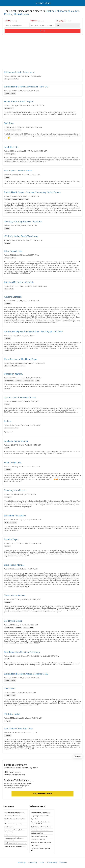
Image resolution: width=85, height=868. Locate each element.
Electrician (15, 366)
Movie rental (9, 428)
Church (7, 177)
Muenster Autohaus (13, 824)
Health (13, 94)
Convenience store (10, 130)
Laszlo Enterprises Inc (15, 843)
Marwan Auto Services (15, 595)
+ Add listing (33, 862)
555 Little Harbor (12, 714)
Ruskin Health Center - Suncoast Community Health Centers (32, 192)
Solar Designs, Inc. (13, 463)
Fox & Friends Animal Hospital (19, 101)
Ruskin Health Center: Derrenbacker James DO (26, 87)
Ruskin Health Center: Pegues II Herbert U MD (26, 674)
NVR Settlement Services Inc (39, 830)
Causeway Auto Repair (15, 490)
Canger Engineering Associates (40, 816)
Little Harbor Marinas (14, 565)
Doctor (7, 94)
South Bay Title (11, 147)
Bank (11, 289)
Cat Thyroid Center (13, 621)
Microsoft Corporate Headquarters (41, 842)
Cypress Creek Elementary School (20, 397)
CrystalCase (34, 819)
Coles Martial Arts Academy (39, 836)
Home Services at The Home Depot (21, 359)
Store (19, 130)
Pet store (7, 258)
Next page (78, 757)
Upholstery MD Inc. (13, 374)
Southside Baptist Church (16, 441)
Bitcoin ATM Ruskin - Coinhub (19, 282)
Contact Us (63, 862)
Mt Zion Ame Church (37, 833)
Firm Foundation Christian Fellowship (22, 652)
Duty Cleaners (35, 845)
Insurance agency (10, 154)
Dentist (7, 695)
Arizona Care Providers (38, 839)
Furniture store (9, 381)
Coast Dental (10, 688)
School (7, 404)
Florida (8, 14)
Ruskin (50, 11)
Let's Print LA (10, 835)
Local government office (12, 79)
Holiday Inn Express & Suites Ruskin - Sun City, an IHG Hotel (33, 332)
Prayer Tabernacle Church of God (41, 813)
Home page (22, 862)
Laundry (7, 546)
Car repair (8, 304)
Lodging (7, 243)
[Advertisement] (42, 52)
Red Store (9, 827)
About (42, 862)
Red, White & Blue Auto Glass (18, 729)
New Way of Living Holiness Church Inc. (23, 222)
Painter (22, 366)
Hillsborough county (67, 11)
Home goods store (28, 381)
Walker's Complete (13, 297)
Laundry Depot (11, 539)
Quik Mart (9, 123)
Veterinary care (9, 108)
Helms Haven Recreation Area (15, 846)
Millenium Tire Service (15, 516)
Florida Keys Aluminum (13, 816)
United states (21, 14)
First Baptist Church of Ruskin (18, 171)
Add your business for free (42, 794)
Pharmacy (8, 199)
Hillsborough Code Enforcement (19, 72)
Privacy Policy (52, 862)
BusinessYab (42, 3)
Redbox (8, 421)
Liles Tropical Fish (13, 251)
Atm (6, 289)
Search (42, 31)
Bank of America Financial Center (41, 827)
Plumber (7, 366)
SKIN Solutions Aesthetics (14, 813)
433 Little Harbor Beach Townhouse (21, 236)
